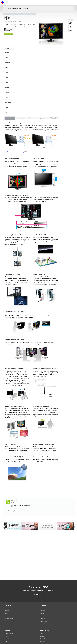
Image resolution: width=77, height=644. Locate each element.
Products (14, 8)
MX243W (7, 92)
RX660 (7, 60)
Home (10, 8)
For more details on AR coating (16, 152)
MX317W (7, 90)
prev (4, 30)
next (35, 30)
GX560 (7, 65)
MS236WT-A (8, 100)
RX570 (7, 78)
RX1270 (7, 55)
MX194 (7, 97)
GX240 (7, 68)
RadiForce (19, 8)
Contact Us (39, 594)
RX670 (7, 58)
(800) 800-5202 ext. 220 (14, 513)
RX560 (7, 80)
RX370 (7, 82)
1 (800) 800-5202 (41, 590)
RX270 (7, 85)
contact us (50, 590)
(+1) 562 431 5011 (15, 508)
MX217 (7, 95)
